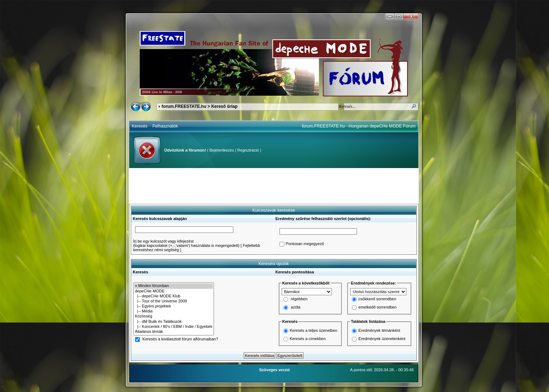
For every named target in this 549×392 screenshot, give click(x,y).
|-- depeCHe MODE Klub (174, 296)
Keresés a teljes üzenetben (314, 330)
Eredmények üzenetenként (382, 339)
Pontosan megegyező (305, 244)
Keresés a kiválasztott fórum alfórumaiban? (180, 339)
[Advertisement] (274, 186)
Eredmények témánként (379, 330)
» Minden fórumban (174, 286)
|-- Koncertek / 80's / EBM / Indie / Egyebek (174, 327)
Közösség (174, 316)
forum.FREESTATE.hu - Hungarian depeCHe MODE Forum (359, 126)
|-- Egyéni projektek (174, 306)
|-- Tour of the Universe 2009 (174, 301)
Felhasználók (165, 126)
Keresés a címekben (308, 339)
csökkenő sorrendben (377, 299)
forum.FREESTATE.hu (184, 106)
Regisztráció (248, 150)
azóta (296, 307)
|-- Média (174, 311)
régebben (299, 299)
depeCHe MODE (174, 291)
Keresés (140, 126)
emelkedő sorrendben (377, 307)
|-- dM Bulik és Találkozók (174, 322)
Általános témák (174, 332)
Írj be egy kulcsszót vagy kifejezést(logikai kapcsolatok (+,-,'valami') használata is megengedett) (187, 243)
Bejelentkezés (222, 150)
